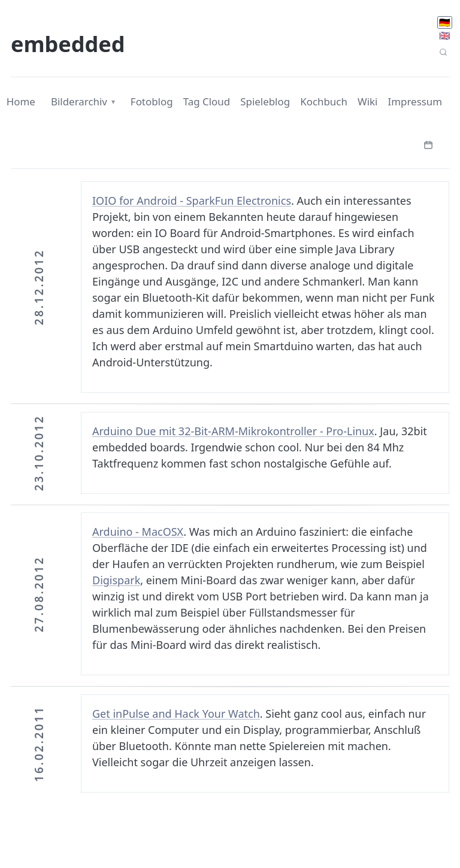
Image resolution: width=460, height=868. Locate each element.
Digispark (116, 580)
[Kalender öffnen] (428, 144)
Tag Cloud (207, 101)
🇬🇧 (445, 35)
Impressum (415, 101)
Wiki (367, 101)
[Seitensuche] (443, 52)
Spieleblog (265, 101)
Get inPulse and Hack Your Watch (176, 714)
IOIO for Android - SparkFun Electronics (192, 201)
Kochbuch (324, 101)
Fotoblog (152, 101)
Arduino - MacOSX (138, 532)
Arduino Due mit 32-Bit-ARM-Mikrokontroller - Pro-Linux (233, 431)
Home (21, 101)
